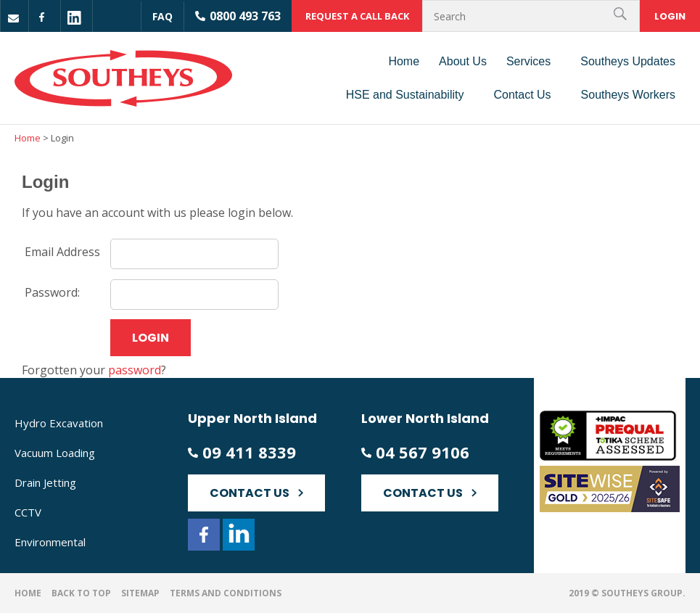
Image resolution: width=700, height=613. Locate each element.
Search (622, 16)
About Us (463, 61)
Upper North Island (252, 418)
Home (404, 61)
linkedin (75, 18)
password (135, 370)
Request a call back (357, 16)
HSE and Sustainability (405, 95)
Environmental (50, 542)
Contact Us (522, 95)
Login (670, 16)
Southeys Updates (628, 61)
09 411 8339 (249, 452)
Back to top (81, 593)
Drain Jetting (45, 482)
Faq (162, 16)
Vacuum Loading (55, 453)
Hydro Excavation (59, 423)
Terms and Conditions (226, 593)
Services (528, 61)
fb (46, 18)
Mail (15, 18)
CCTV (28, 512)
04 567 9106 (423, 452)
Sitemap (140, 593)
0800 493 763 (245, 16)
